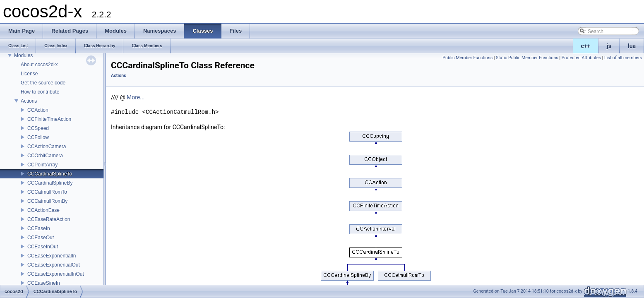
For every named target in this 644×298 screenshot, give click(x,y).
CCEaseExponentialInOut (56, 274)
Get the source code (43, 83)
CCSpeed (38, 128)
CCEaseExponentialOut (54, 265)
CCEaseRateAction (49, 219)
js (609, 46)
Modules (23, 55)
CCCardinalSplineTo (50, 174)
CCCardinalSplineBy (50, 183)
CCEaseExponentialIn (52, 256)
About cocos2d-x (39, 65)
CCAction (38, 110)
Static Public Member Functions (527, 58)
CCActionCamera (47, 147)
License (29, 74)
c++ (586, 46)
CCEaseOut (41, 238)
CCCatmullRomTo (47, 192)
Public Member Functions (467, 58)
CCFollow (38, 137)
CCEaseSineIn (44, 283)
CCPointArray (42, 165)
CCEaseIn (39, 228)
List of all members (623, 58)
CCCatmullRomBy (47, 201)
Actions (29, 101)
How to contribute (40, 92)
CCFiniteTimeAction (49, 119)
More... (136, 97)
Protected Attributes (581, 58)
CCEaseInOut (43, 247)
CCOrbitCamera (45, 156)
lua (632, 46)
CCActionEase (43, 210)
